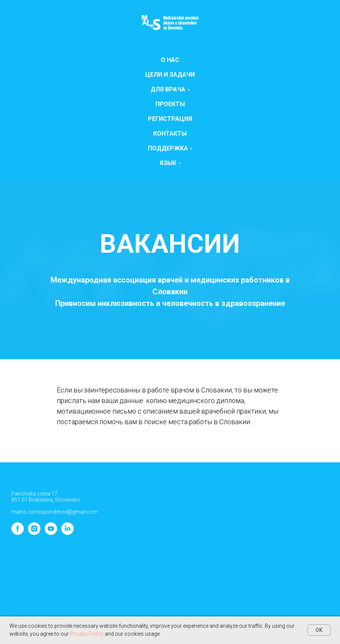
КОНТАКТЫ (170, 134)
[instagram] (34, 533)
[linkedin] (68, 533)
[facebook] (18, 533)
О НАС (170, 60)
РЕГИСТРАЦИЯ (170, 119)
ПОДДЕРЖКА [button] (168, 148)
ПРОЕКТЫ (170, 104)
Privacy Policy (87, 634)
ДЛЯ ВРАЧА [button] (168, 89)
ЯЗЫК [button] (168, 163)
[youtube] (51, 533)
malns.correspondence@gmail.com (55, 512)
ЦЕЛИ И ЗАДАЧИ (170, 75)
